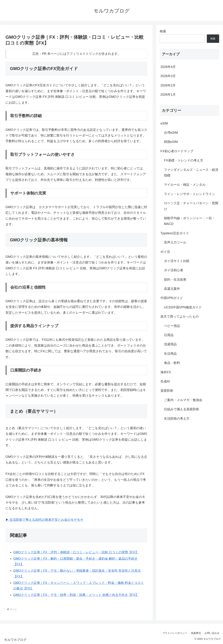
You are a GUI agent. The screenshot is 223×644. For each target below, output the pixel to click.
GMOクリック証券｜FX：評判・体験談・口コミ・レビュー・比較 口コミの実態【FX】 (76, 552)
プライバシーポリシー (175, 633)
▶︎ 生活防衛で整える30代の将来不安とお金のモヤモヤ (44, 520)
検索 (163, 31)
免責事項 (196, 633)
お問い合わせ (212, 633)
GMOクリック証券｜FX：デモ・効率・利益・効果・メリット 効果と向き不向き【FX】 (76, 595)
